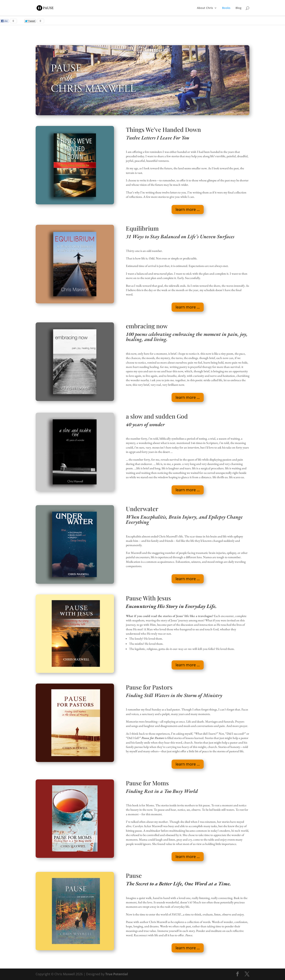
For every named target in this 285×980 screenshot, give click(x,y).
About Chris (205, 8)
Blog (238, 8)
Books (226, 8)
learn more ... (188, 209)
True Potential (117, 974)
